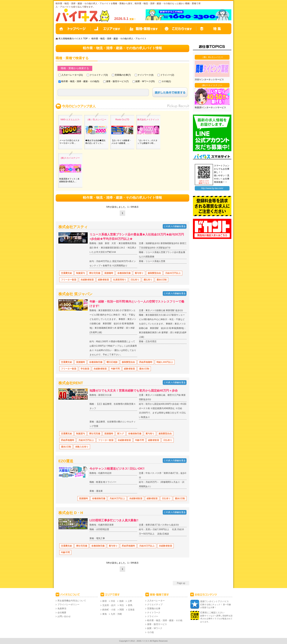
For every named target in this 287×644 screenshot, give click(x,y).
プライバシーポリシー (68, 605)
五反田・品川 (109, 605)
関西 (122, 610)
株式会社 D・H (71, 513)
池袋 (121, 601)
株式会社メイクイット (148, 120)
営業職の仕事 (121, 75)
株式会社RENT (71, 383)
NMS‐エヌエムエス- (70, 120)
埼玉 (122, 605)
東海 (105, 614)
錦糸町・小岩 (109, 610)
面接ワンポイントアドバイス (215, 601)
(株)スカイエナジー (70, 158)
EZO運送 (66, 461)
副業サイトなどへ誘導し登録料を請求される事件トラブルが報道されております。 (216, 619)
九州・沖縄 (116, 614)
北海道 (131, 610)
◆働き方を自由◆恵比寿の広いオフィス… (95, 142)
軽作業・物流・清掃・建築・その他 (79, 81)
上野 (130, 601)
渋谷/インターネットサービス (209, 80)
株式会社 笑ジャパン (75, 294)
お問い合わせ (64, 616)
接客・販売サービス (116, 81)
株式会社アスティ (73, 227)
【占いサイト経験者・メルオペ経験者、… (121, 142)
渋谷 (113, 601)
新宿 (105, 601)
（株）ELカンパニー (96, 120)
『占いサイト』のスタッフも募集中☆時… (147, 142)
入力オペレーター (70, 75)
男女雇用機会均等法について (72, 601)
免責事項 (62, 609)
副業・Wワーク (143, 81)
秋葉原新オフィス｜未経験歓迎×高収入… (69, 180)
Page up (181, 583)
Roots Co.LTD (122, 120)
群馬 (130, 605)
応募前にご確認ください (212, 613)
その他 (165, 81)
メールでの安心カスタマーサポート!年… (69, 142)
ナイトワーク (144, 75)
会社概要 (62, 613)
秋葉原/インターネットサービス (210, 107)
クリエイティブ (97, 75)
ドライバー (166, 75)
